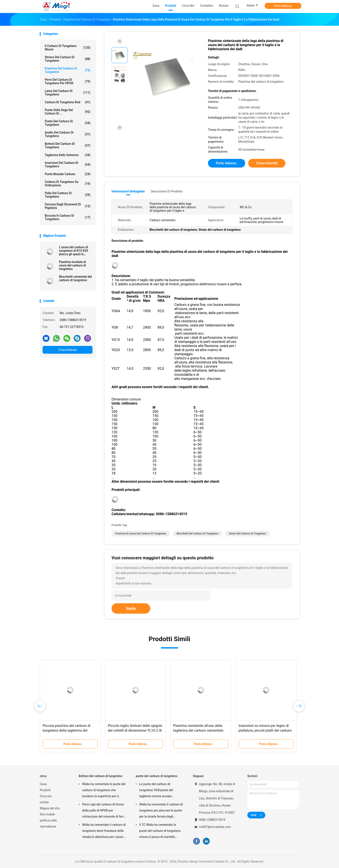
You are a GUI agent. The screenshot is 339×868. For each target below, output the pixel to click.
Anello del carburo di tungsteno (68, 134)
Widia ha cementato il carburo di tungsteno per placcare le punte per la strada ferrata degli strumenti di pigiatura (161, 811)
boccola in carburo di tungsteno (68, 217)
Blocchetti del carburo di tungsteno (198, 534)
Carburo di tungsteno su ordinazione (68, 184)
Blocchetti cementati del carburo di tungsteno (75, 278)
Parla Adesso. (283, 6)
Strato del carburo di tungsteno (248, 534)
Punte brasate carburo (68, 174)
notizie (44, 802)
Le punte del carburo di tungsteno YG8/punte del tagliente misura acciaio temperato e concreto (156, 791)
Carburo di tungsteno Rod (68, 102)
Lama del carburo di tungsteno (68, 93)
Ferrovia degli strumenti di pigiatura (68, 206)
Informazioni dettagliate (128, 191)
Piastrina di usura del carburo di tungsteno (141, 534)
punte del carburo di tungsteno (68, 123)
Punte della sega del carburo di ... (68, 112)
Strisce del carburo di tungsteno (68, 59)
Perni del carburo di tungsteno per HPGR (68, 81)
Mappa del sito (50, 808)
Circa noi (46, 796)
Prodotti (45, 790)
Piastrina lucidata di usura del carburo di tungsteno (72, 265)
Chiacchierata (68, 350)
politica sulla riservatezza (48, 823)
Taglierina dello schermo (68, 155)
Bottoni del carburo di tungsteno (68, 145)
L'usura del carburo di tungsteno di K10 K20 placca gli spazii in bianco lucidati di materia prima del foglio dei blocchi (75, 251)
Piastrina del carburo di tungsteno (68, 70)
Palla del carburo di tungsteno (68, 195)
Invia (131, 608)
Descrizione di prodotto (167, 191)
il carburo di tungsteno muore (68, 48)
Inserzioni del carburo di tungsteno (68, 165)
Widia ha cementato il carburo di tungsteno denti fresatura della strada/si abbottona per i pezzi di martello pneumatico (104, 831)
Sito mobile (47, 814)
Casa (43, 784)
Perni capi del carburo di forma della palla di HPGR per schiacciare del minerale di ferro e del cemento (104, 811)
